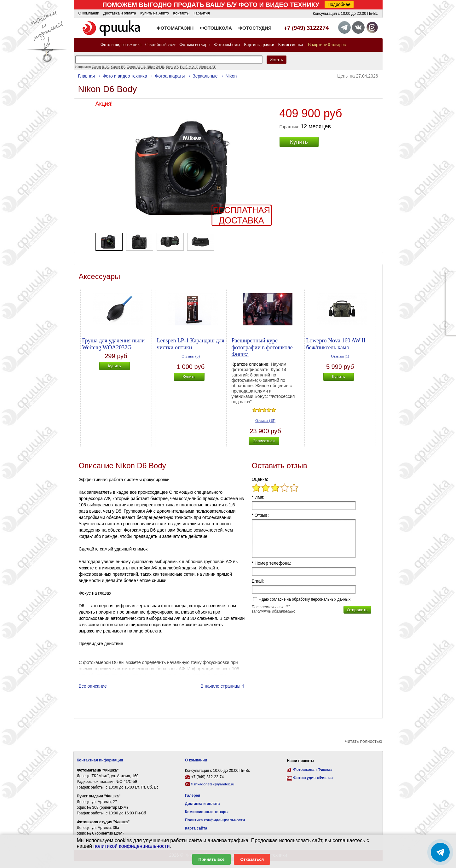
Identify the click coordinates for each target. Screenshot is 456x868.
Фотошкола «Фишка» (313, 770)
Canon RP (118, 67)
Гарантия (202, 13)
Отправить (357, 610)
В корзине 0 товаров (327, 45)
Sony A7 (172, 67)
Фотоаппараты (170, 76)
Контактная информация (100, 760)
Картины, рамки (259, 45)
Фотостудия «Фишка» (313, 778)
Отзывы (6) (191, 356)
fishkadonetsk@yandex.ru (213, 784)
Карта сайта (196, 828)
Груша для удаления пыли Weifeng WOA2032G (114, 344)
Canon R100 (101, 67)
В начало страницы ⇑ (223, 686)
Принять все (212, 859)
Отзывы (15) (265, 421)
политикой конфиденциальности (131, 846)
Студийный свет (160, 45)
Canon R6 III (136, 67)
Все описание (93, 686)
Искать (277, 60)
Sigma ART (207, 67)
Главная (87, 76)
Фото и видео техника (121, 45)
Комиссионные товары (207, 812)
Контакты (181, 13)
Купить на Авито (155, 13)
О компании (89, 13)
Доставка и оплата (120, 13)
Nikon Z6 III (155, 67)
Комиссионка (290, 45)
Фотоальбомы (227, 45)
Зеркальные (205, 76)
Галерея (193, 795)
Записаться (264, 441)
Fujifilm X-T (189, 67)
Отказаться (252, 859)
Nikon (231, 76)
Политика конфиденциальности (215, 820)
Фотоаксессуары (195, 45)
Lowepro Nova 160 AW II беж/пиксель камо (336, 344)
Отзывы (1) (340, 356)
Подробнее (339, 4)
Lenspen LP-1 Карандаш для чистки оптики (191, 344)
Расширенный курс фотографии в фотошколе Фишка (262, 347)
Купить (299, 142)
